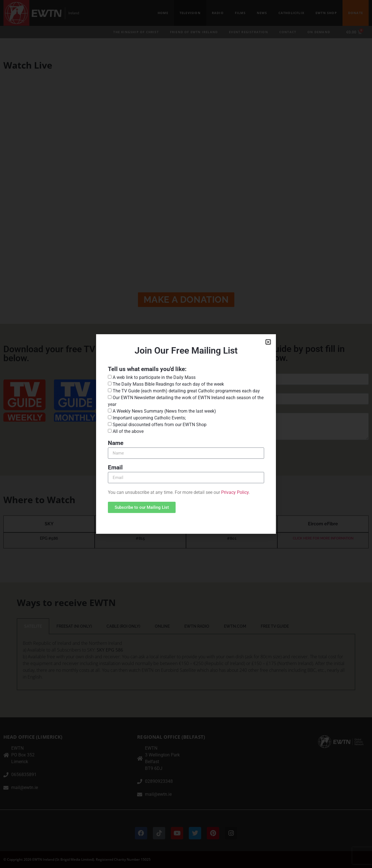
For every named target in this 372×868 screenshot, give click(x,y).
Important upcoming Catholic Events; (149, 418)
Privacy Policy (235, 492)
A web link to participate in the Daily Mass (154, 377)
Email (115, 468)
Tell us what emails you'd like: (147, 369)
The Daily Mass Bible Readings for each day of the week (168, 384)
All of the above (128, 431)
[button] (268, 342)
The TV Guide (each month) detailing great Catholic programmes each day (186, 391)
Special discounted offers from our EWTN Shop (160, 425)
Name (116, 443)
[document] (186, 434)
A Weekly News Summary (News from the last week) (164, 411)
